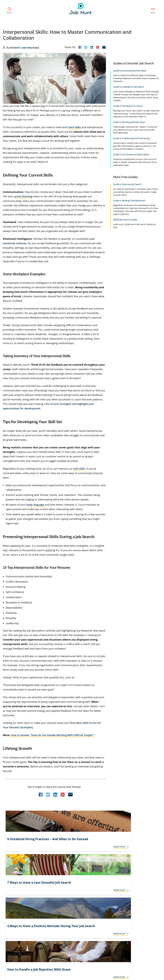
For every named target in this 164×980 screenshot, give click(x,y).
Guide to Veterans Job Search (127, 184)
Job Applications (83, 895)
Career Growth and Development (19, 895)
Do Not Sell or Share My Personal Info (61, 936)
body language (35, 504)
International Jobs (49, 900)
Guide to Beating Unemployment (129, 200)
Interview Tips (47, 910)
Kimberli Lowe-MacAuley (25, 47)
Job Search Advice (109, 885)
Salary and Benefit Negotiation (139, 890)
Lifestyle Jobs (82, 890)
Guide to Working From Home (128, 105)
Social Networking (133, 895)
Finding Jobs (8, 910)
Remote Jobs (107, 910)
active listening (23, 196)
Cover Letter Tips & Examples (16, 905)
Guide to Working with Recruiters (129, 121)
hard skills (75, 126)
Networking (107, 900)
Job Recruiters (82, 910)
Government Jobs (49, 890)
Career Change (10, 890)
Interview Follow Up (50, 905)
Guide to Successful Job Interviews (130, 70)
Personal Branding (110, 905)
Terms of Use (10, 936)
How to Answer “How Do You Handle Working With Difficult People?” (52, 734)
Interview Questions (85, 885)
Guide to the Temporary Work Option (131, 154)
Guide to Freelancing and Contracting (131, 138)
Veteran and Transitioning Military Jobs (143, 905)
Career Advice (9, 885)
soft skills (79, 468)
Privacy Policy (29, 936)
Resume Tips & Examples (136, 885)
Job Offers (80, 905)
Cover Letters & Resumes (15, 900)
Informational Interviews (52, 895)
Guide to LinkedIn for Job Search (129, 86)
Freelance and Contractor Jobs (55, 885)
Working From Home (134, 910)
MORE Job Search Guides (125, 219)
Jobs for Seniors (108, 890)
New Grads (106, 895)
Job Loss (79, 900)
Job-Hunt (81, 8)
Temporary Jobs (132, 900)
